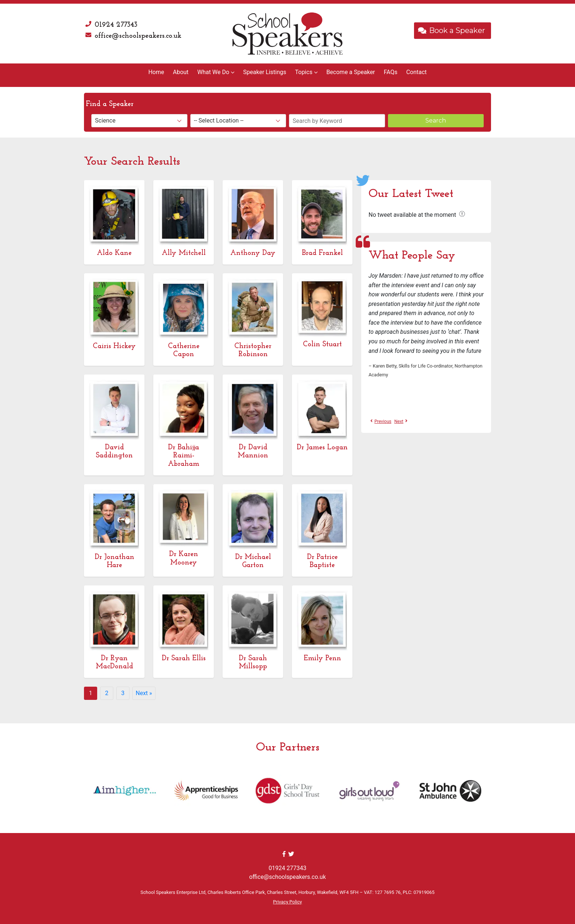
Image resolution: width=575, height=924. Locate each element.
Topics (303, 72)
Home (156, 72)
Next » (144, 693)
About (181, 72)
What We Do (213, 72)
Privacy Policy (288, 902)
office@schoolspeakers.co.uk (138, 36)
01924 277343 (116, 25)
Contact (417, 72)
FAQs (391, 72)
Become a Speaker (351, 72)
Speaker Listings (265, 72)
